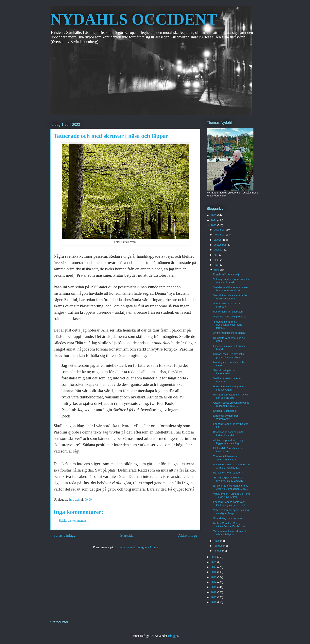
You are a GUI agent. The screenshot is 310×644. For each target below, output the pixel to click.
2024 (214, 220)
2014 (214, 582)
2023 (214, 225)
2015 (214, 577)
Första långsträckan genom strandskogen (229, 388)
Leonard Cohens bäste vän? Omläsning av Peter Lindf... (230, 503)
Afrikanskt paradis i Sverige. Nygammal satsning (229, 442)
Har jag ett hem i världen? (228, 473)
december (220, 230)
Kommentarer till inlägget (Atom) (136, 547)
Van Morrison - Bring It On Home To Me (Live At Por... (232, 495)
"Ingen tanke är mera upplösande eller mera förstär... (227, 325)
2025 (214, 215)
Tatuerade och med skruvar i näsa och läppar (229, 533)
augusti (218, 250)
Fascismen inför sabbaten (228, 312)
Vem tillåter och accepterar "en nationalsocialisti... (231, 297)
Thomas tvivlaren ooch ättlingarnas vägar (226, 458)
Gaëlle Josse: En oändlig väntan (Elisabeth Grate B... (232, 404)
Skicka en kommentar (72, 521)
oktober (219, 240)
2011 (214, 597)
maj (216, 265)
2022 (214, 557)
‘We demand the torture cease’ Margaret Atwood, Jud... (231, 289)
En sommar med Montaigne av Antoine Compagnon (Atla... (231, 487)
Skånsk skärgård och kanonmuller (225, 372)
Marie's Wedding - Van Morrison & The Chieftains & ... (231, 466)
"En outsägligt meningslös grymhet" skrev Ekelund (228, 479)
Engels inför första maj (226, 274)
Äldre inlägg (188, 535)
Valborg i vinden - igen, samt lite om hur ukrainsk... (231, 281)
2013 (214, 587)
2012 (214, 592)
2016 (214, 572)
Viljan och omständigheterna (229, 317)
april (217, 270)
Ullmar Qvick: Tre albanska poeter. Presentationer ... (229, 356)
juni (216, 260)
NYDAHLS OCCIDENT (134, 19)
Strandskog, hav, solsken (227, 518)
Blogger (173, 636)
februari (219, 546)
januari (218, 551)
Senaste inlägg (65, 535)
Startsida (127, 535)
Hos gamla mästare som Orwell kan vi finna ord (231, 396)
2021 (214, 562)
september (220, 245)
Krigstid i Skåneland (224, 411)
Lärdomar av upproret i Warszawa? (226, 417)
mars (217, 541)
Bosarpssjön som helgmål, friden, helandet (228, 434)
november (220, 235)
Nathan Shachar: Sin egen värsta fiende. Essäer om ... (230, 525)
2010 (214, 602)
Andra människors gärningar (229, 333)
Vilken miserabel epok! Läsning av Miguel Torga (231, 512)
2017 (214, 567)
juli (216, 255)
